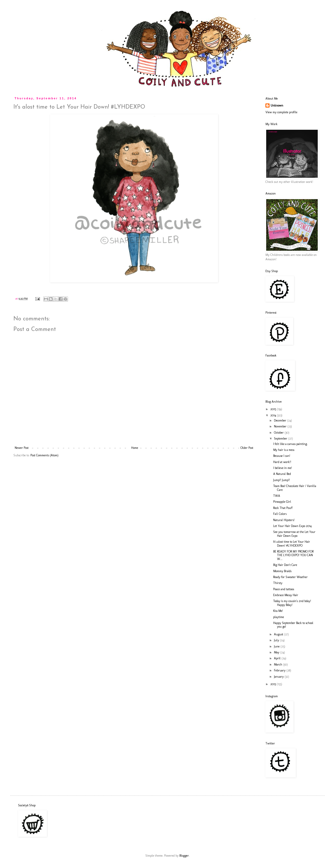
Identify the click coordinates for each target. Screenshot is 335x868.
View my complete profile (281, 112)
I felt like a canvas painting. (290, 444)
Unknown (277, 106)
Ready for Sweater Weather (290, 577)
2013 (273, 684)
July (277, 640)
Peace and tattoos (284, 589)
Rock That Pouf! (283, 508)
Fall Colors (280, 514)
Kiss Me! (278, 611)
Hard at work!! (282, 462)
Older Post (247, 448)
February (280, 670)
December (280, 420)
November (281, 426)
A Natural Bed (282, 474)
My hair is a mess (284, 450)
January (279, 677)
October (279, 433)
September (281, 439)
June (277, 646)
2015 (274, 409)
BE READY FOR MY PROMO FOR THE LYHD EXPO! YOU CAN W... (293, 555)
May (277, 652)
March (278, 664)
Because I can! (282, 456)
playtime (279, 617)
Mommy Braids (282, 571)
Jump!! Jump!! (282, 480)
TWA (277, 496)
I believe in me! (283, 468)
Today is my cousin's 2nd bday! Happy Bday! (292, 603)
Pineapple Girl (282, 502)
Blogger (184, 856)
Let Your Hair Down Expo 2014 (292, 526)
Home (135, 448)
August (279, 634)
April (278, 658)
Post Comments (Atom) (44, 455)
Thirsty (278, 583)
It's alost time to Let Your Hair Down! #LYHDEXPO (292, 543)
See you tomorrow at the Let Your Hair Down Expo (294, 534)
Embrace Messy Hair (286, 595)
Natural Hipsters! (284, 520)
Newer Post (22, 448)
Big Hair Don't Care (285, 565)
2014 (274, 415)
